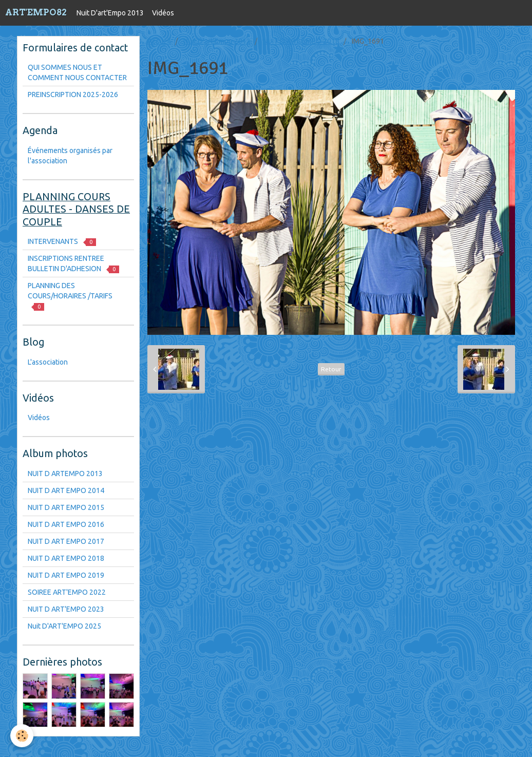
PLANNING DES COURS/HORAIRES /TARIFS (70, 296)
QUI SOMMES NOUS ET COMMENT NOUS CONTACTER (77, 72)
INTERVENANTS (62, 242)
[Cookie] (22, 736)
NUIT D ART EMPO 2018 (301, 41)
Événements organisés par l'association (70, 156)
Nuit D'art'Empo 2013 (110, 13)
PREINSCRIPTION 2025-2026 (73, 94)
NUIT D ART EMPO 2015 (66, 507)
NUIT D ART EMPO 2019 (66, 575)
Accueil (159, 41)
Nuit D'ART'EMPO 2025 (64, 626)
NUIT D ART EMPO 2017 (66, 541)
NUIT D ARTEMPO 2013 (65, 474)
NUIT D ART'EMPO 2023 (66, 609)
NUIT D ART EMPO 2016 (66, 524)
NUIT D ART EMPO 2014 (66, 490)
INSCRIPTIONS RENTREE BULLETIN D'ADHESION (73, 264)
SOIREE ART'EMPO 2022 (67, 592)
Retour (331, 369)
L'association (48, 362)
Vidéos (163, 13)
